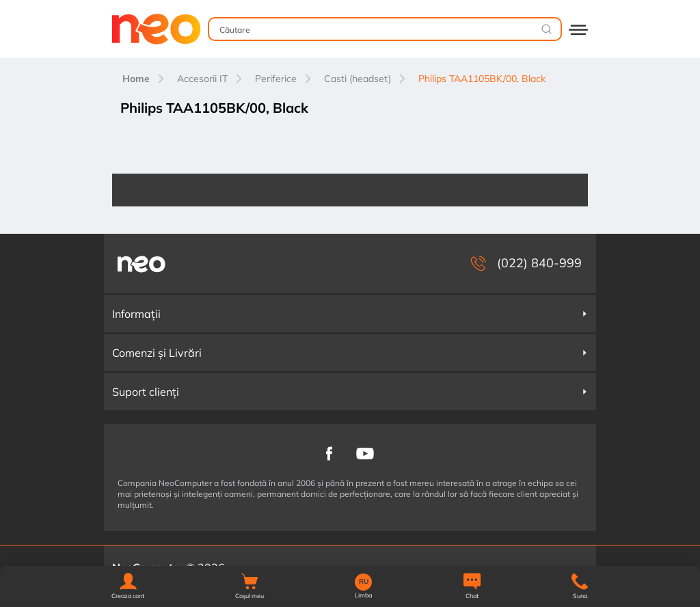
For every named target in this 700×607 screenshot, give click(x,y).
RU (364, 582)
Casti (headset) (358, 79)
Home (136, 79)
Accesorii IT (202, 79)
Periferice (276, 79)
